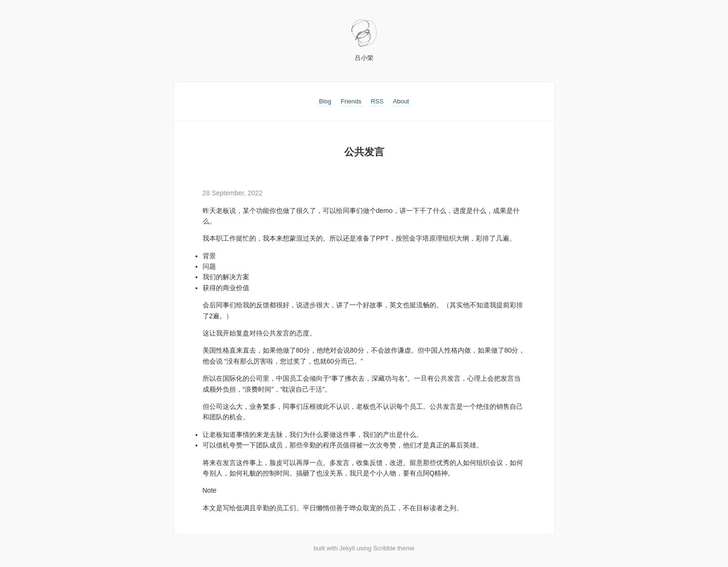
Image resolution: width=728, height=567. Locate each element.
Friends (351, 101)
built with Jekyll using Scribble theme (364, 548)
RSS (377, 101)
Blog (325, 101)
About (401, 101)
